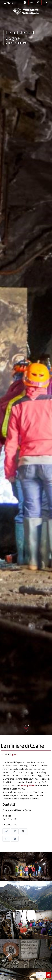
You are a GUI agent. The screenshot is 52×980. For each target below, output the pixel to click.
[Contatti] (25, 2)
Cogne (13, 754)
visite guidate (27, 785)
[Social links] (32, 2)
